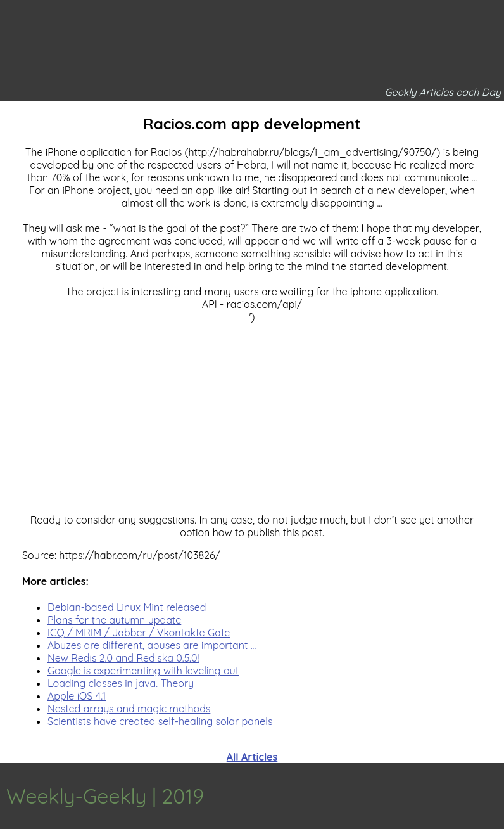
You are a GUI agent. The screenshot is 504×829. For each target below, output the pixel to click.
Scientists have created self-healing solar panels (160, 721)
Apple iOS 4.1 (77, 696)
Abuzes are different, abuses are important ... (152, 645)
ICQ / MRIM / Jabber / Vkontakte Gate (139, 633)
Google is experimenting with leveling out (143, 671)
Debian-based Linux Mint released (127, 607)
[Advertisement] (252, 412)
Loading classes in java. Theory (121, 683)
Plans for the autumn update (114, 620)
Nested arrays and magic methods (129, 709)
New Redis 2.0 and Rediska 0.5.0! (123, 658)
